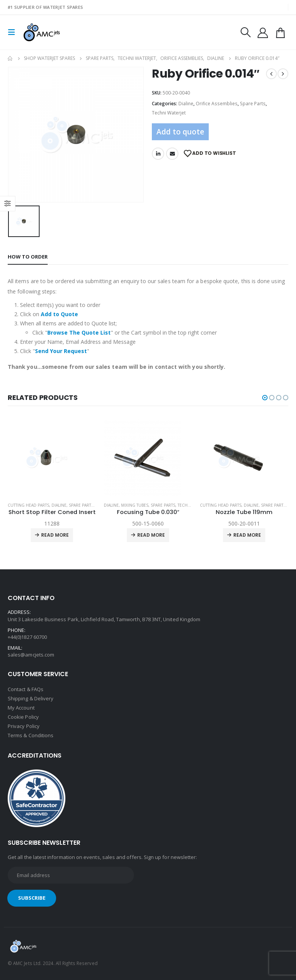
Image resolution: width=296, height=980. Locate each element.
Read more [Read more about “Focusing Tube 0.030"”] (151, 535)
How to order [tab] (28, 257)
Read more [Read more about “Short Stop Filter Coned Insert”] (55, 535)
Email (172, 154)
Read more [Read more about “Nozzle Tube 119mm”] (247, 535)
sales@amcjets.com (31, 655)
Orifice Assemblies (217, 104)
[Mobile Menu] (14, 32)
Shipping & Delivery (31, 698)
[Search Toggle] (245, 32)
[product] (52, 458)
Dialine (186, 104)
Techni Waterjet (169, 113)
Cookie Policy (23, 717)
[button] (265, 398)
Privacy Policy (24, 726)
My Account (21, 708)
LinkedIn (158, 154)
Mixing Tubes (135, 505)
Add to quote (180, 132)
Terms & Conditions (31, 735)
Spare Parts (253, 104)
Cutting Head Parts (28, 505)
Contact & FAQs (26, 689)
